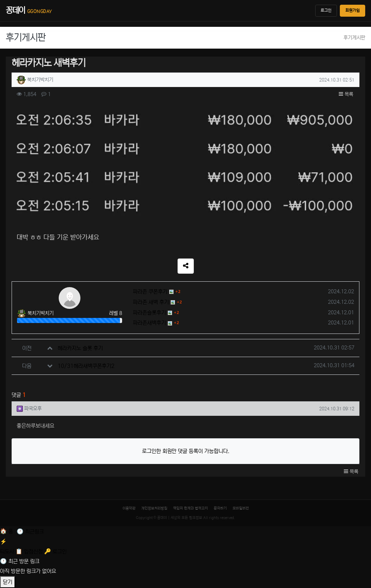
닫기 (8, 582)
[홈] (7, 531)
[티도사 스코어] (185, 546)
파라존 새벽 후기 (151, 302)
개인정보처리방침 (154, 508)
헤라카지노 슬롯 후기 (80, 348)
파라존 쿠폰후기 (150, 292)
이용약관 (129, 508)
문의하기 (220, 508)
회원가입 (353, 11)
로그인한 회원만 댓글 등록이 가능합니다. (186, 451)
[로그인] (55, 552)
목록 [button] (346, 94)
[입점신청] (30, 552)
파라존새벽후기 (149, 323)
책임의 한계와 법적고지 (191, 508)
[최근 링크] (30, 532)
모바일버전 (241, 508)
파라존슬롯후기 (149, 313)
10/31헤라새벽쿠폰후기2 (86, 366)
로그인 (326, 11)
